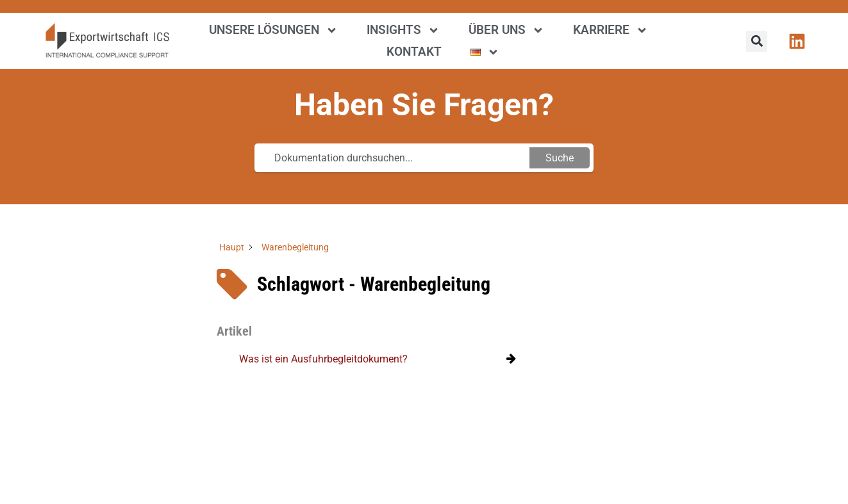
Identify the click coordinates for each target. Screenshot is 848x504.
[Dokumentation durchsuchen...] (394, 158)
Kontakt (414, 52)
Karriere (611, 30)
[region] (167, 411)
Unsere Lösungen (273, 30)
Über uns (506, 30)
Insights (403, 30)
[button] (757, 41)
